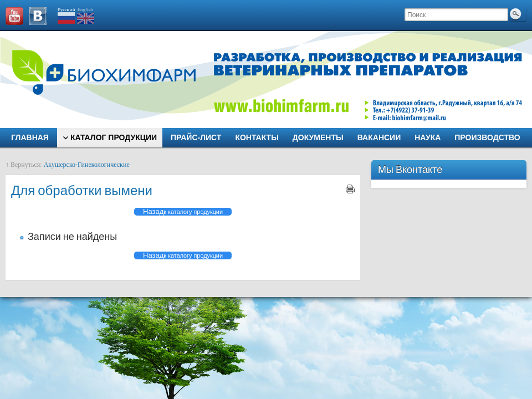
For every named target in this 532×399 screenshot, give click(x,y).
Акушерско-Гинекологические (87, 165)
